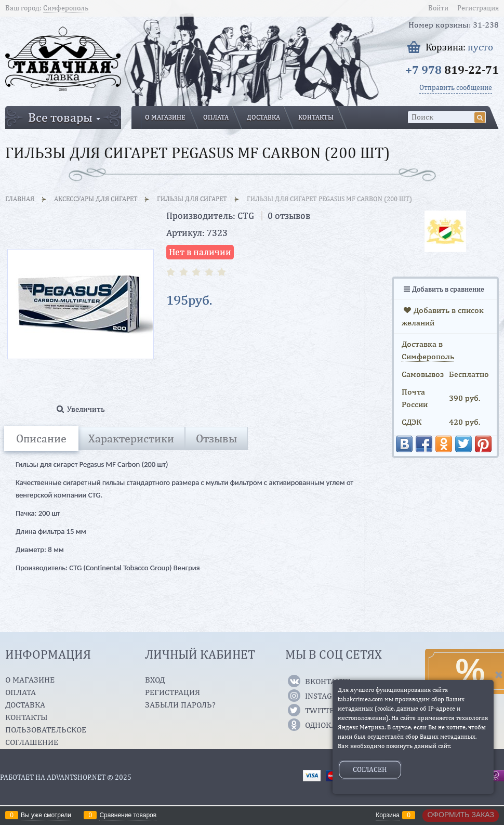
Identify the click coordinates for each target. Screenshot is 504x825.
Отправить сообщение (456, 87)
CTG (246, 215)
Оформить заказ (461, 815)
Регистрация (478, 8)
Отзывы (216, 438)
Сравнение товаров (128, 815)
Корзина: (459, 47)
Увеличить (86, 409)
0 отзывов (289, 215)
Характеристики (131, 438)
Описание (41, 438)
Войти (438, 8)
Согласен (370, 769)
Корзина (388, 815)
